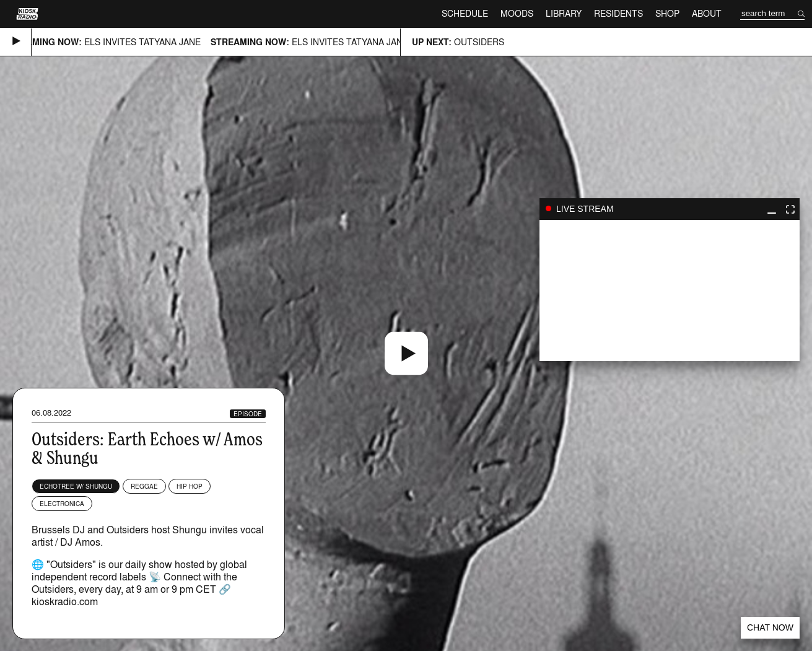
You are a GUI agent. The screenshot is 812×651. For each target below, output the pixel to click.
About (707, 13)
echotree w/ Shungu (76, 486)
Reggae (144, 486)
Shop (667, 13)
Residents (618, 13)
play (670, 291)
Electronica (62, 504)
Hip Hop (190, 486)
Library (564, 13)
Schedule (465, 13)
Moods (517, 13)
